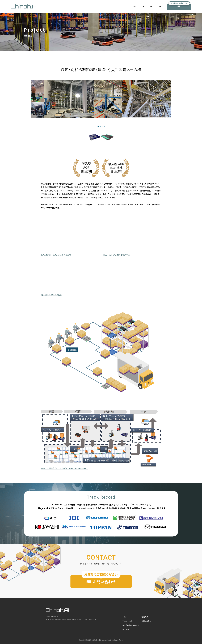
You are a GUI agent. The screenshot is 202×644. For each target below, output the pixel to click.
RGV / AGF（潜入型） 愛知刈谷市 (117, 255)
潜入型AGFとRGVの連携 (51, 295)
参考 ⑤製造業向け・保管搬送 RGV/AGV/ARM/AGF (64, 468)
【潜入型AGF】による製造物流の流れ (56, 255)
